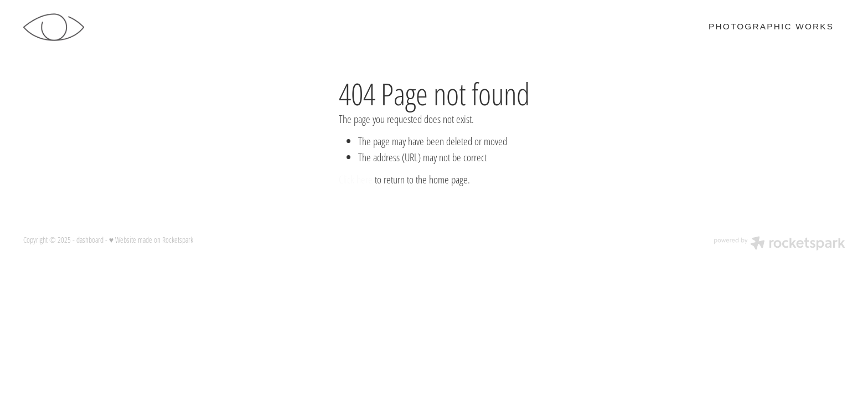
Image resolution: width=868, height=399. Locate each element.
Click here (356, 179)
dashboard (90, 240)
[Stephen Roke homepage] (105, 27)
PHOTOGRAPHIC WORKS (771, 26)
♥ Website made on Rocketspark (151, 240)
